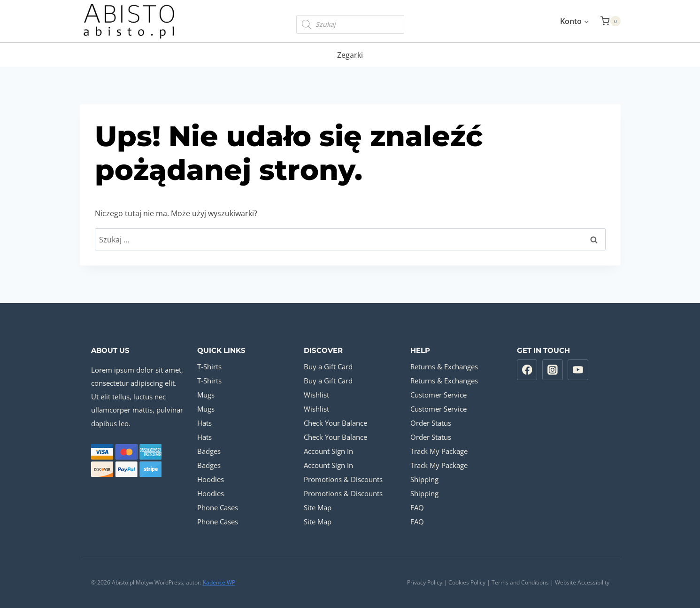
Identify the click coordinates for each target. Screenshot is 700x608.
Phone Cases (218, 507)
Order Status (431, 423)
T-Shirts (209, 366)
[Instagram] (553, 370)
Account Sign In (328, 451)
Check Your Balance (335, 423)
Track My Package (439, 451)
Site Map (318, 507)
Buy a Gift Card (328, 366)
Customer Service (438, 395)
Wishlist (316, 395)
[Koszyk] (610, 21)
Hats (204, 423)
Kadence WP (219, 582)
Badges (209, 451)
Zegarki (350, 55)
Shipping (424, 479)
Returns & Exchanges (444, 366)
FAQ (417, 507)
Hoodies (211, 479)
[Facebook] (527, 370)
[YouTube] (578, 370)
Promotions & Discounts (343, 479)
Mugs (206, 395)
